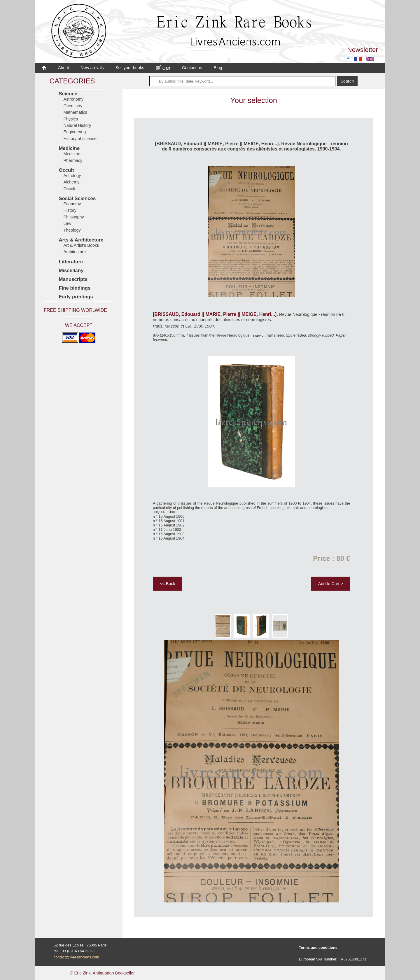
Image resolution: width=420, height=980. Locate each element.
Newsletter (363, 50)
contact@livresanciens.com (76, 957)
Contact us (192, 68)
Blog (218, 68)
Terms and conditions (318, 947)
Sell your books (130, 68)
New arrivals (92, 68)
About (64, 68)
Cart (163, 68)
